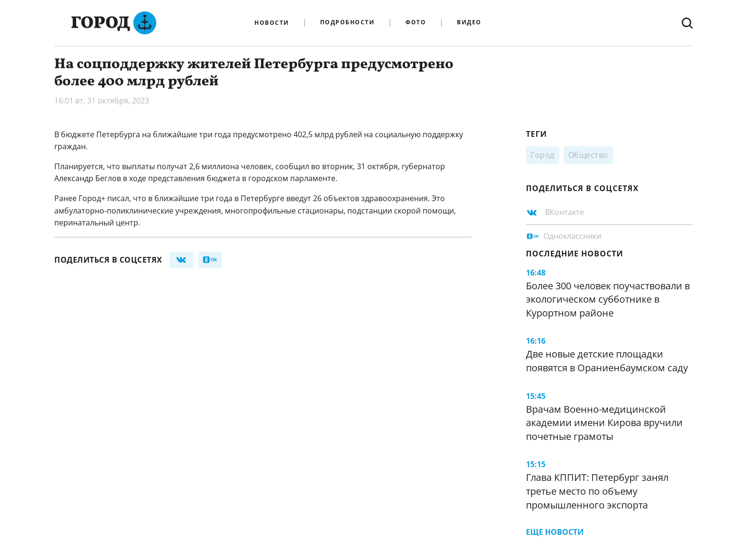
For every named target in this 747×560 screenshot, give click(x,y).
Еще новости (555, 532)
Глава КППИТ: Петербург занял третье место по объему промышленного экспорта (597, 491)
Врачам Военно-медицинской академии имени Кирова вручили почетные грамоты (604, 423)
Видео (469, 23)
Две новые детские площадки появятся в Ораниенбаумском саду (607, 361)
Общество (588, 155)
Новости (272, 23)
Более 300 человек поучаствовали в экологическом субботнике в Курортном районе (608, 299)
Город (543, 155)
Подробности (348, 23)
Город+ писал (104, 198)
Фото (416, 23)
